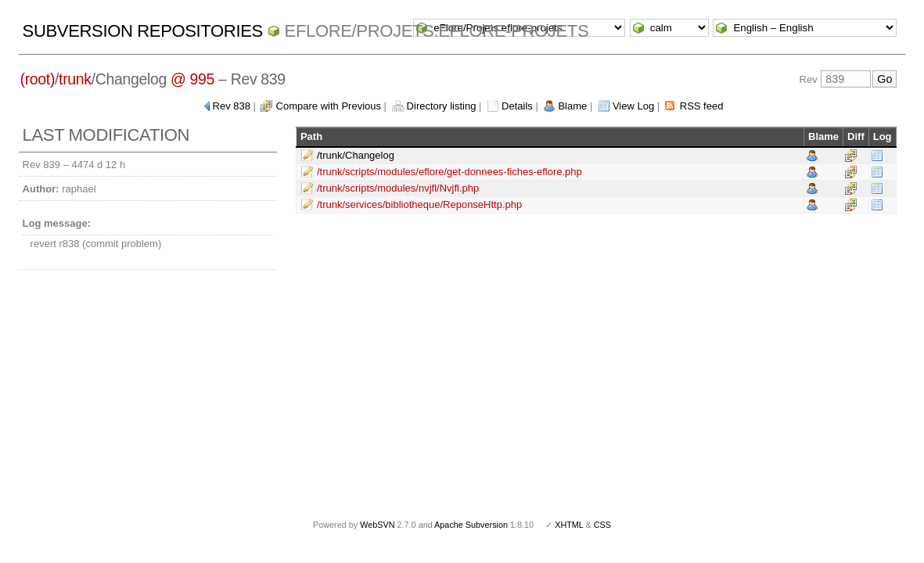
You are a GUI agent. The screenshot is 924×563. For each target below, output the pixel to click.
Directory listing (442, 106)
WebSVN (377, 525)
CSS (602, 525)
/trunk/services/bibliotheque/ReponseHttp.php (419, 204)
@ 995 (192, 79)
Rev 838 (232, 106)
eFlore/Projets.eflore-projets (437, 31)
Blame (572, 106)
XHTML (569, 525)
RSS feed (702, 106)
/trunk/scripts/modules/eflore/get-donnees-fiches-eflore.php (449, 172)
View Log (633, 106)
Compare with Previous (329, 106)
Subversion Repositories (143, 31)
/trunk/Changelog (356, 155)
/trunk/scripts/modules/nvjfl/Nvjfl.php (398, 188)
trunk (75, 79)
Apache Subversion (471, 525)
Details (517, 106)
